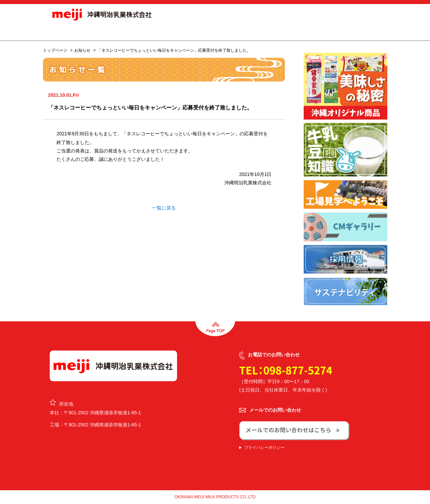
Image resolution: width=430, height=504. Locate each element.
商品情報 (157, 32)
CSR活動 (315, 32)
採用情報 (273, 32)
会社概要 (239, 32)
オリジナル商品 (198, 32)
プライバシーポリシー (264, 448)
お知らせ (124, 32)
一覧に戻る (164, 208)
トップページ (55, 50)
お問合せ (362, 32)
